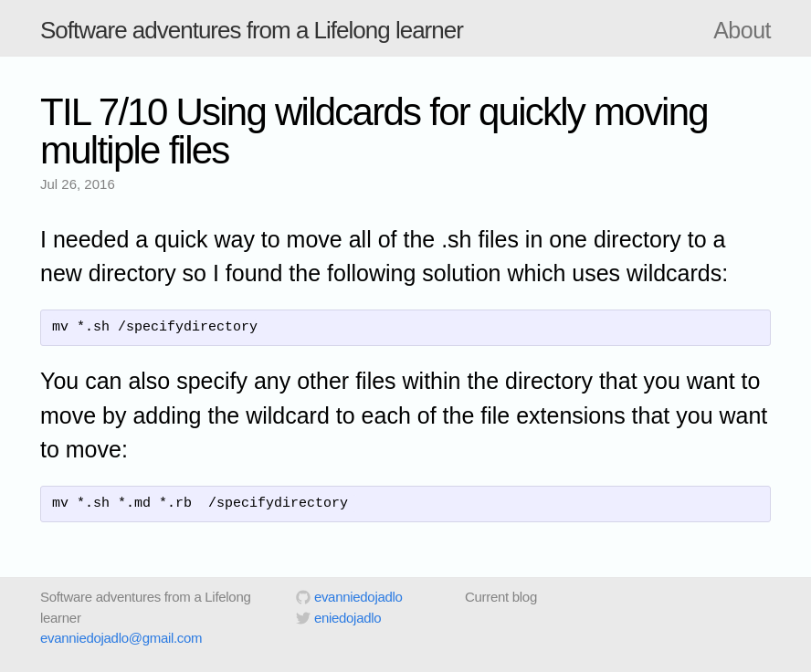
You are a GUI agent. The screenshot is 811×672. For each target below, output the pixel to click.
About (742, 30)
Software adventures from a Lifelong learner (252, 30)
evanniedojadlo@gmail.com (121, 638)
